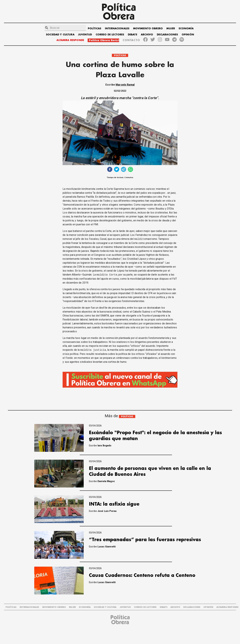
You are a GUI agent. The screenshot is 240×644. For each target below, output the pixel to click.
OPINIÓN (188, 35)
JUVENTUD (85, 35)
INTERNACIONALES (117, 29)
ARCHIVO (147, 35)
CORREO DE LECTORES (110, 35)
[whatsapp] (130, 170)
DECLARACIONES (167, 35)
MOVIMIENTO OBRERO (148, 29)
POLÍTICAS (94, 29)
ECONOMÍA (186, 29)
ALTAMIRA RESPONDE (70, 40)
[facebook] (110, 170)
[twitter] (117, 170)
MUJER (171, 29)
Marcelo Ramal (125, 85)
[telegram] (124, 170)
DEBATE (133, 35)
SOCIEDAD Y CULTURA (60, 35)
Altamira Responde (227, 607)
